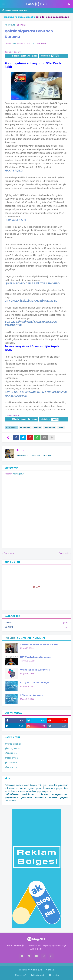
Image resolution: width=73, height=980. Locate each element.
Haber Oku (12, 758)
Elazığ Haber (13, 748)
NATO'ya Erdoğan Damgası (35, 657)
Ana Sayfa (10, 25)
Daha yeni (9, 553)
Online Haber (13, 744)
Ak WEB (36, 587)
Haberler (50, 428)
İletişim (54, 975)
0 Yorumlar (40, 44)
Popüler (10, 638)
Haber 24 (11, 767)
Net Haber (11, 753)
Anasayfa (21, 975)
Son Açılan (24, 638)
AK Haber (11, 763)
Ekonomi (22, 25)
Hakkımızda (38, 975)
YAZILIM (36, 627)
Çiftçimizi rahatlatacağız (35, 682)
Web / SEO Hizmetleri (15, 10)
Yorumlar (39, 638)
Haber (37, 428)
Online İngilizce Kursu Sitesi (35, 670)
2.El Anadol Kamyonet (32, 695)
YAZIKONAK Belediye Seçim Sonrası (39, 644)
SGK (61, 428)
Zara (20, 450)
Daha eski (64, 553)
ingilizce (33, 964)
